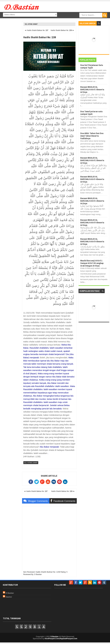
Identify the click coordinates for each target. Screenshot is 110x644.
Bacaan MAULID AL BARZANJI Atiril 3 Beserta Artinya (92, 89)
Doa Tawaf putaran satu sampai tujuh (91, 113)
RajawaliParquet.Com (68, 639)
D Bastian (10, 593)
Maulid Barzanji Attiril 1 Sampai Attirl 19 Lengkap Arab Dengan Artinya (92, 263)
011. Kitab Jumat (31, 24)
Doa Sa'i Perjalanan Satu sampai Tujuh (92, 66)
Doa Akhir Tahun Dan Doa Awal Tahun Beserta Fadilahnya (92, 136)
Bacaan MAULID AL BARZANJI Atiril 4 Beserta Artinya (92, 179)
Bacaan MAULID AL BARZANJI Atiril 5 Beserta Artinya (92, 222)
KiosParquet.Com (52, 639)
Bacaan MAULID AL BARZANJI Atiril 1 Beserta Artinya (92, 201)
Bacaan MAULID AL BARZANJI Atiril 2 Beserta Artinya (92, 160)
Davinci (9, 597)
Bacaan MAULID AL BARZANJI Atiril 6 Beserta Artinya (92, 241)
